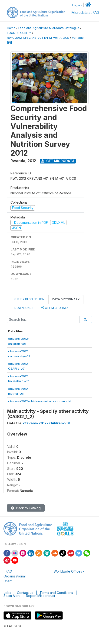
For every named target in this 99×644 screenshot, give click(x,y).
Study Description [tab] (29, 299)
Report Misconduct (41, 596)
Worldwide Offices (68, 571)
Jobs (7, 593)
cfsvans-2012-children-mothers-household (40, 401)
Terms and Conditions (56, 593)
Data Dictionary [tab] (66, 299)
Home (11, 28)
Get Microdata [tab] (55, 308)
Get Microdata (58, 161)
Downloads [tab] (24, 308)
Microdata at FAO (85, 13)
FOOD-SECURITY (19, 33)
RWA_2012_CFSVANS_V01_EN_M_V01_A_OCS (38, 38)
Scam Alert (12, 596)
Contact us (25, 593)
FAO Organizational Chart (15, 576)
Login (76, 5)
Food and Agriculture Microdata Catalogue (49, 28)
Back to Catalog (26, 508)
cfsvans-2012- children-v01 (47, 423)
